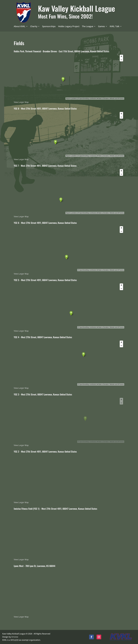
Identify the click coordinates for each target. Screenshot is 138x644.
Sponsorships (49, 27)
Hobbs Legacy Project (69, 27)
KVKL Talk (115, 27)
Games (101, 27)
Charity (34, 27)
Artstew (15, 637)
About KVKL (20, 27)
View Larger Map (21, 102)
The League (88, 27)
